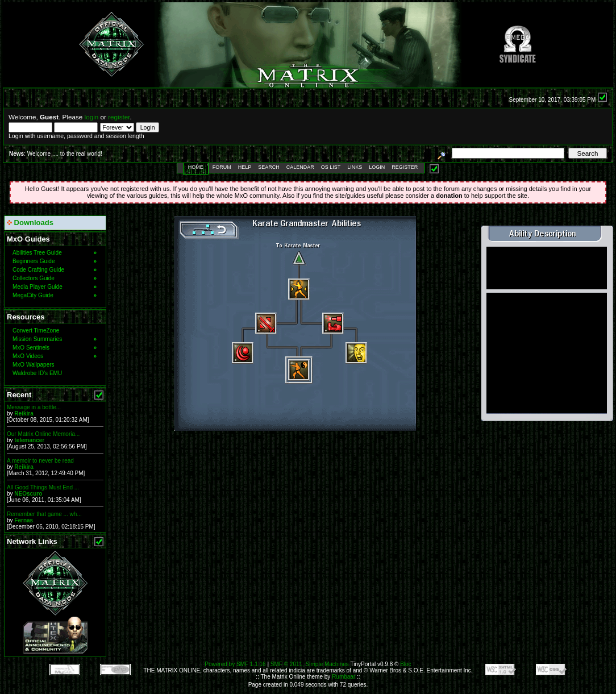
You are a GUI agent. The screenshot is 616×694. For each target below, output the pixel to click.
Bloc (405, 664)
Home (196, 167)
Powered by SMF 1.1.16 (235, 664)
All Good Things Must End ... (43, 487)
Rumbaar (344, 677)
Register (405, 167)
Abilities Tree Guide (55, 253)
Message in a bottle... (34, 407)
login (92, 117)
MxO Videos (55, 356)
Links (355, 167)
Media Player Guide (55, 287)
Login (377, 167)
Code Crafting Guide (55, 270)
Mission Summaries (55, 339)
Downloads (30, 223)
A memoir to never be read (40, 461)
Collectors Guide (55, 278)
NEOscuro (28, 494)
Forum (222, 167)
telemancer (29, 440)
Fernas (24, 520)
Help (245, 167)
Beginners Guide (55, 261)
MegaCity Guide (55, 295)
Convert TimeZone (36, 331)
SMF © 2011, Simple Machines (310, 664)
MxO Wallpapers (34, 365)
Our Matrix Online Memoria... (43, 434)
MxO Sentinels (55, 348)
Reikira (24, 414)
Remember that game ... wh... (44, 514)
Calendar (300, 167)
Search (269, 167)
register (119, 117)
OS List (331, 167)
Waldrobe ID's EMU (37, 373)
